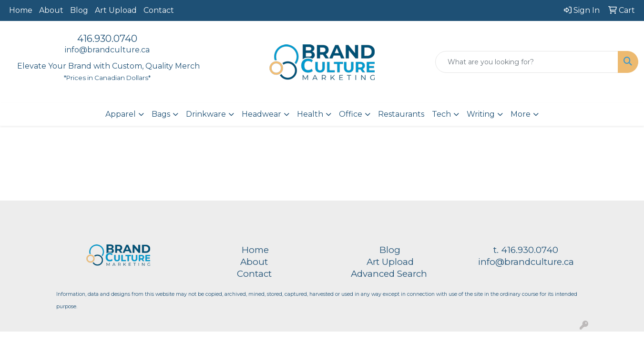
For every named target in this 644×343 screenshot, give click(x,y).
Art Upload (116, 10)
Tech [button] (441, 114)
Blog (79, 10)
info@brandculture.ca (107, 50)
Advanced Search (389, 274)
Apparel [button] (121, 114)
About (51, 10)
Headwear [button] (261, 114)
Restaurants (401, 114)
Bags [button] (161, 114)
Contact (159, 10)
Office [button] (351, 114)
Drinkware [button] (206, 114)
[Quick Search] (527, 62)
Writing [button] (481, 114)
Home (21, 10)
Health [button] (310, 114)
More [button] (521, 114)
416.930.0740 (107, 39)
